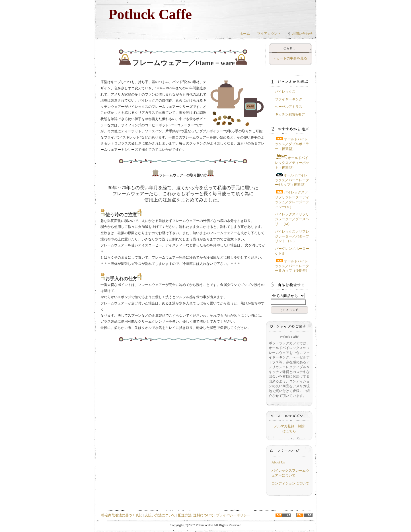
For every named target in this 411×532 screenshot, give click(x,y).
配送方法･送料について (196, 515)
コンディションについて (290, 483)
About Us (278, 462)
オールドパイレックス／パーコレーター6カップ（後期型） (292, 180)
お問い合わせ (300, 34)
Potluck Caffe (150, 14)
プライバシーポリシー (233, 515)
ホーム (245, 34)
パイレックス (285, 92)
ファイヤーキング (289, 99)
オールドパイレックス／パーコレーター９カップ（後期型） (292, 266)
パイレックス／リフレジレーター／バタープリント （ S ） (292, 236)
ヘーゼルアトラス (289, 107)
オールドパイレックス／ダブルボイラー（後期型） (292, 144)
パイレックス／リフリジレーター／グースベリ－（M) (292, 219)
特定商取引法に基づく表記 (122, 515)
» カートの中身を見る (290, 58)
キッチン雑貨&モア (290, 114)
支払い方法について (160, 515)
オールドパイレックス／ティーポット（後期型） (292, 163)
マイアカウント (269, 34)
